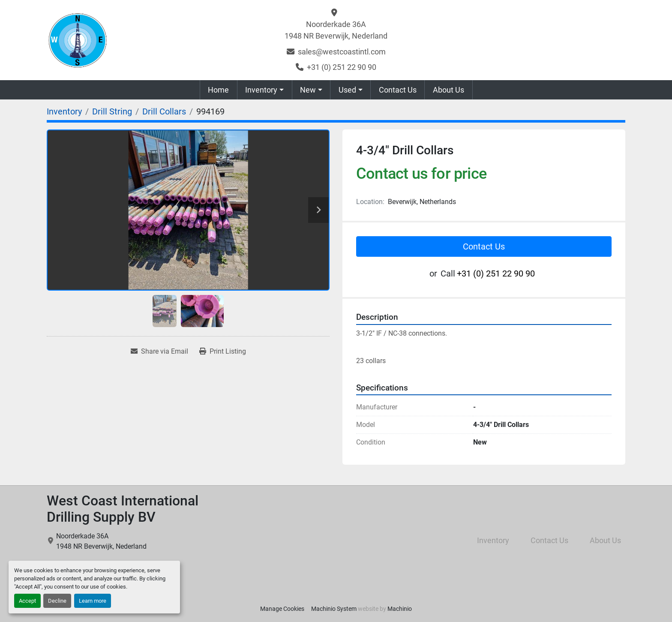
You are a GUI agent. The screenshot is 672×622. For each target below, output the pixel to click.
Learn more (93, 601)
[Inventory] (64, 111)
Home (218, 90)
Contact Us (398, 90)
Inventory (261, 90)
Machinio (400, 609)
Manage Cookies (282, 609)
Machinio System (334, 609)
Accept (27, 601)
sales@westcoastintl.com (342, 52)
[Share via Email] (159, 352)
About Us (448, 90)
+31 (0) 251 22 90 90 (342, 67)
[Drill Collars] (164, 111)
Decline (57, 601)
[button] (265, 90)
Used (347, 90)
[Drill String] (112, 111)
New (308, 90)
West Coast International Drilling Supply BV (123, 509)
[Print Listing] (223, 352)
